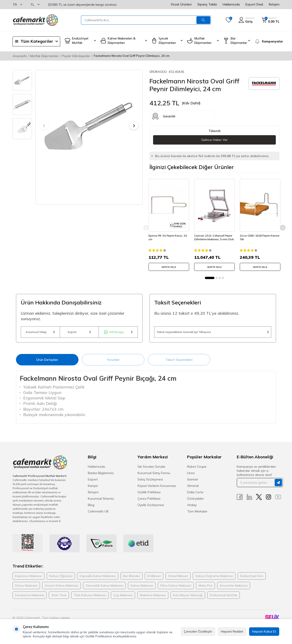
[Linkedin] (249, 499)
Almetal (193, 488)
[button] (44, 126)
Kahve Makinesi (142, 588)
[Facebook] (240, 499)
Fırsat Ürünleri (181, 4)
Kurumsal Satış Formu (154, 475)
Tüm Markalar (197, 514)
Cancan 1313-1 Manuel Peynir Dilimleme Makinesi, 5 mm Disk (214, 238)
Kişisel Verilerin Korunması (157, 488)
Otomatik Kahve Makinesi (104, 588)
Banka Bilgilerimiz (101, 475)
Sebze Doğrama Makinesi (214, 578)
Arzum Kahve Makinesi (61, 588)
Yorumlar (113, 362)
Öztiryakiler (196, 501)
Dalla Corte (195, 494)
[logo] (35, 20)
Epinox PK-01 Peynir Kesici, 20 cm (169, 236)
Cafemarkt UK (98, 514)
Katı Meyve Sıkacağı (188, 597)
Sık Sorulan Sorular (151, 469)
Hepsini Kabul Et (264, 631)
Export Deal (254, 4)
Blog (91, 507)
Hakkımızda (231, 4)
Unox (191, 475)
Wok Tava (59, 597)
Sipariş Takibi (207, 4)
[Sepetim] (271, 20)
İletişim (274, 4)
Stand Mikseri (178, 578)
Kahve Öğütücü (61, 578)
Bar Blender (132, 578)
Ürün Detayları (47, 362)
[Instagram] (269, 499)
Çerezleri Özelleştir (198, 631)
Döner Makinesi (26, 588)
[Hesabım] (247, 20)
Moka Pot (205, 588)
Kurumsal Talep (40, 333)
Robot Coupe (197, 469)
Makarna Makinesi (153, 597)
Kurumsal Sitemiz (101, 501)
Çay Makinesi (123, 597)
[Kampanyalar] (267, 41)
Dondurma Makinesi (30, 597)
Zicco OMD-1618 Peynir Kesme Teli (256, 236)
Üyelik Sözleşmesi (151, 507)
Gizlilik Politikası (149, 494)
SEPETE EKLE (169, 266)
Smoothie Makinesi (234, 588)
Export (79, 333)
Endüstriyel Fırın (252, 578)
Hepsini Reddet (232, 631)
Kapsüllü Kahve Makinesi (98, 578)
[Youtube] (278, 499)
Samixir (193, 482)
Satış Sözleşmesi (150, 482)
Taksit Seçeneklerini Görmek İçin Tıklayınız (213, 333)
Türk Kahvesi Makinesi (90, 597)
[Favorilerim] (229, 20)
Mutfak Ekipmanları (44, 56)
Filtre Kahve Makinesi (176, 588)
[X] (259, 499)
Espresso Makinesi (29, 578)
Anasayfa (20, 56)
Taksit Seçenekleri (179, 362)
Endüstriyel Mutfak (224, 597)
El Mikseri (154, 578)
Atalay (192, 507)
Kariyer (93, 488)
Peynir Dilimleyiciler (76, 56)
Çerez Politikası (149, 501)
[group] (89, 126)
